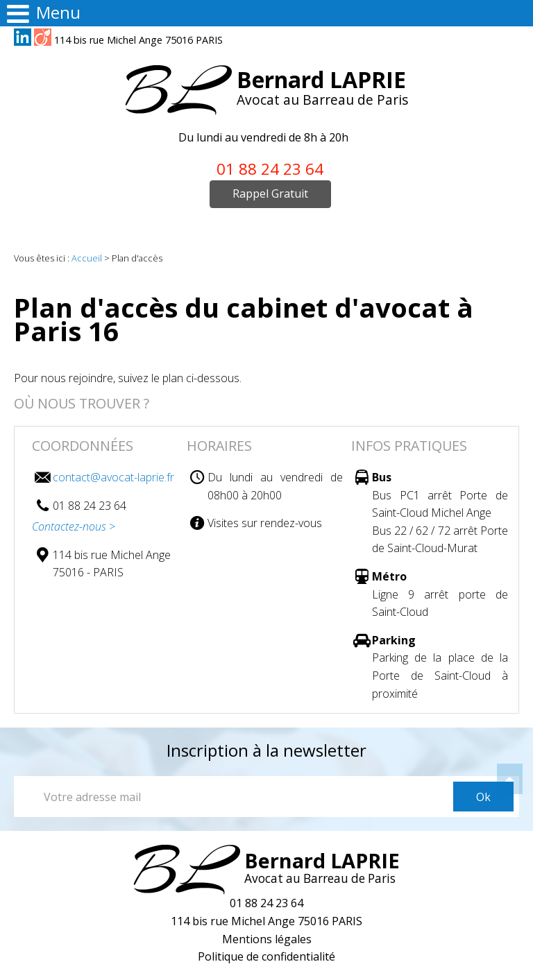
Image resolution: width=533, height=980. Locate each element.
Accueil (87, 258)
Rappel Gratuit (270, 194)
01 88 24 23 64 (270, 169)
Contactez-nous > (74, 526)
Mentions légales (267, 939)
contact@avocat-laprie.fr (113, 477)
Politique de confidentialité (266, 956)
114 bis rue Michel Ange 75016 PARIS (138, 40)
